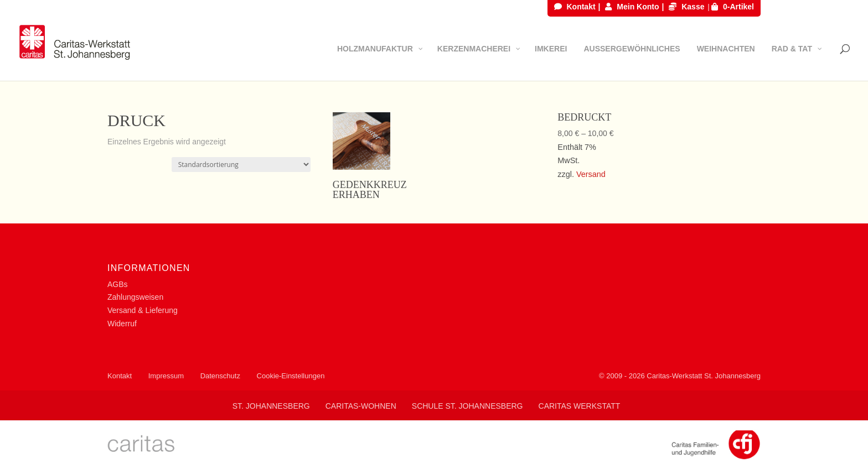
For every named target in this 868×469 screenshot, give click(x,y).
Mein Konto (632, 7)
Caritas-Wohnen (361, 406)
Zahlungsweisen (135, 297)
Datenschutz (220, 376)
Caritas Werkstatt (580, 406)
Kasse (686, 7)
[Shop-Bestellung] (241, 165)
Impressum (166, 376)
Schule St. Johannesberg (467, 406)
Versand (591, 174)
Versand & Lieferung (143, 310)
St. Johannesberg (271, 406)
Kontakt (575, 7)
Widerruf (122, 324)
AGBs (118, 284)
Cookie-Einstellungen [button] (291, 376)
